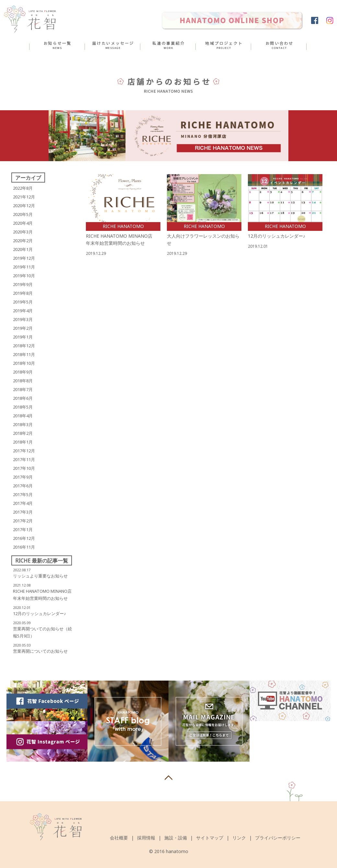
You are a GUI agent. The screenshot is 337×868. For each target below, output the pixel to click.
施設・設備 (176, 838)
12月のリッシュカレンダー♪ (40, 613)
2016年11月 (24, 547)
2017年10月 (24, 468)
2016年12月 (24, 538)
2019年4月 (23, 311)
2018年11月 (24, 354)
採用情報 (146, 838)
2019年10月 (24, 276)
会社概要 (119, 838)
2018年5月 (23, 407)
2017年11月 (24, 459)
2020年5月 (23, 214)
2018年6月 (23, 398)
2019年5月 (23, 302)
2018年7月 (23, 389)
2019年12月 (24, 258)
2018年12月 (24, 346)
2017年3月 (23, 512)
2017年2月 (23, 521)
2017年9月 (23, 477)
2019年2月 (23, 328)
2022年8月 (23, 188)
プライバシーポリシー (278, 838)
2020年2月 (23, 241)
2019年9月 (23, 284)
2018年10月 (24, 363)
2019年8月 (23, 293)
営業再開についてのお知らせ (40, 651)
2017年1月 (23, 529)
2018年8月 (23, 381)
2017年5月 (23, 494)
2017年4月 (23, 503)
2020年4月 (23, 223)
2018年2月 (23, 433)
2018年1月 (23, 442)
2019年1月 (23, 337)
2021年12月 (24, 197)
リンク (239, 838)
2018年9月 (23, 372)
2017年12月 (24, 451)
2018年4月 (23, 416)
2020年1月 (23, 249)
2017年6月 (23, 486)
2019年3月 (23, 319)
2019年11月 (24, 267)
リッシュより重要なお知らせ (40, 576)
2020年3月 (23, 232)
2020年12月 (24, 206)
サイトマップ (210, 838)
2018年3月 (23, 424)
